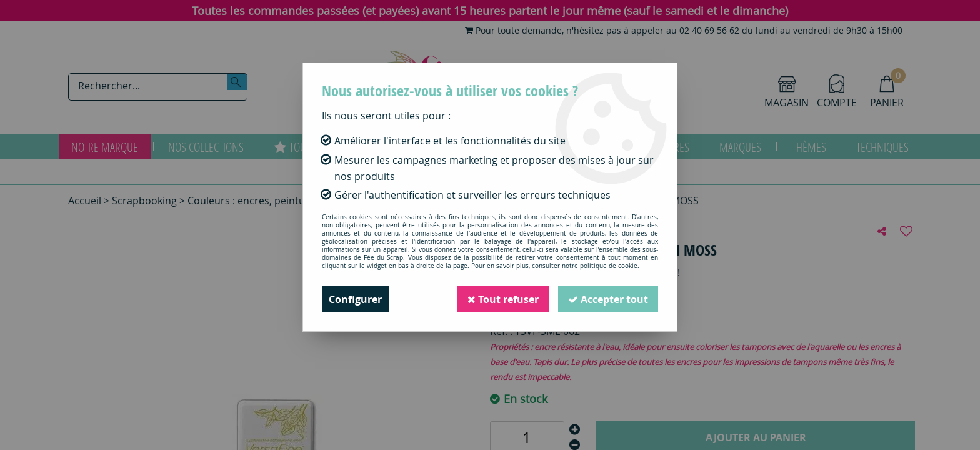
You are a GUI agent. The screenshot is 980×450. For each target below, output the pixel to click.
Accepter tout (608, 299)
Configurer (355, 299)
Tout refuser (503, 299)
